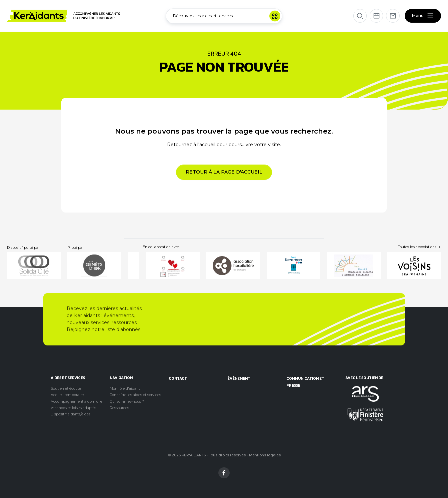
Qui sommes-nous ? (127, 402)
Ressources (119, 408)
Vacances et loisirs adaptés (73, 408)
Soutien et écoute (66, 389)
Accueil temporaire (67, 395)
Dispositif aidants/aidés (70, 414)
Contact (178, 378)
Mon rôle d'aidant (125, 389)
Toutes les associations (419, 247)
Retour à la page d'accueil (224, 172)
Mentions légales (265, 455)
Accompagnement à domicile (76, 402)
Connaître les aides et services (135, 395)
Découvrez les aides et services (227, 16)
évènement (239, 378)
